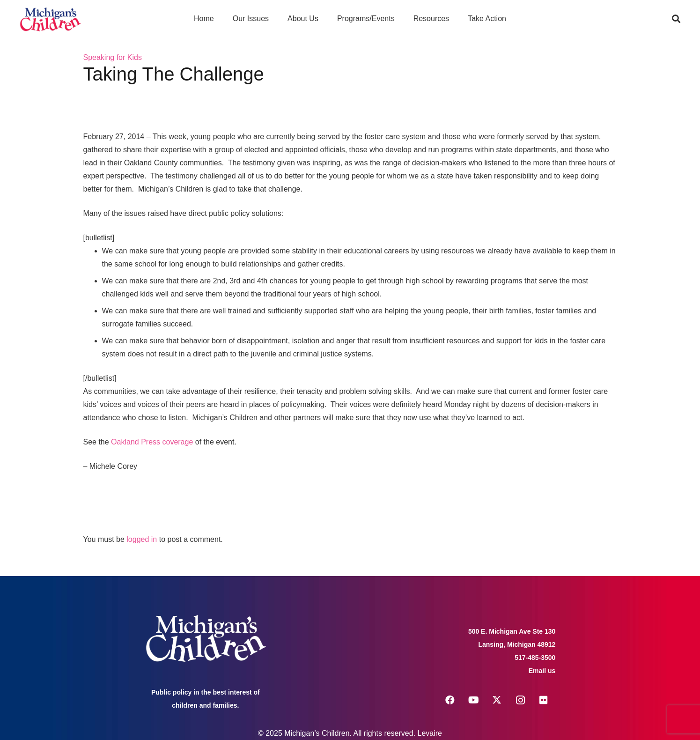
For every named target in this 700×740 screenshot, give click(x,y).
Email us (542, 671)
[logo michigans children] (50, 19)
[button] (676, 19)
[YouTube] (473, 700)
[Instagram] (520, 700)
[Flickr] (544, 700)
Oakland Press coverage (152, 442)
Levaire (430, 733)
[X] (497, 700)
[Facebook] (450, 700)
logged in (142, 539)
